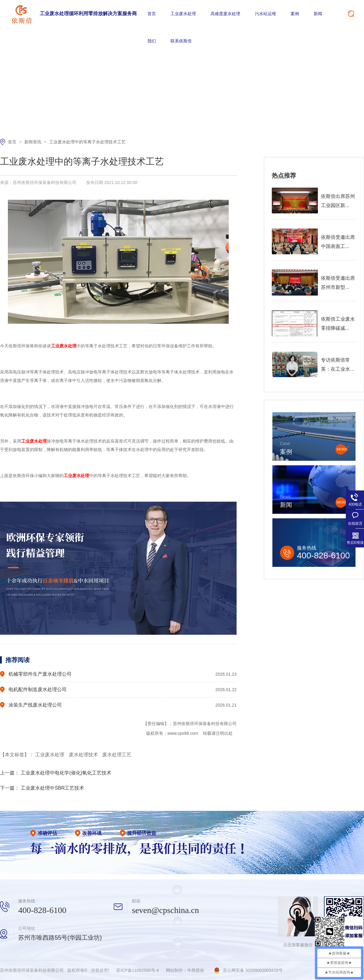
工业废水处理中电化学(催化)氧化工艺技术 (66, 773)
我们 (152, 41)
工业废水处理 (183, 14)
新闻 (318, 14)
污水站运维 (265, 14)
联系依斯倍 (181, 41)
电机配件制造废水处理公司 (38, 689)
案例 (295, 14)
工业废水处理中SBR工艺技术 (52, 788)
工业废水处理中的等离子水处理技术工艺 (87, 142)
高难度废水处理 (225, 14)
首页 (152, 14)
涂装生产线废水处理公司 (35, 705)
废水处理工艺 (117, 755)
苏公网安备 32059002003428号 (253, 970)
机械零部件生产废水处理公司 (40, 674)
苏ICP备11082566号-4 (137, 970)
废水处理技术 (84, 755)
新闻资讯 (33, 142)
